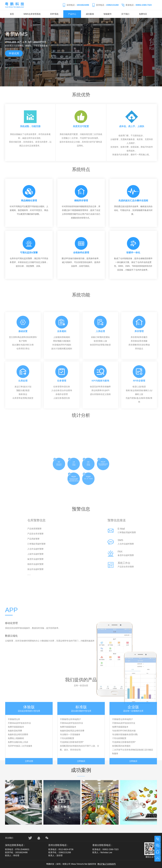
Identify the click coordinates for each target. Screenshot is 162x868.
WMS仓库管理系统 (32, 14)
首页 (12, 14)
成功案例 (90, 14)
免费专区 (143, 14)
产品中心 (72, 14)
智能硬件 (108, 14)
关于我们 (125, 14)
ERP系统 (54, 14)
